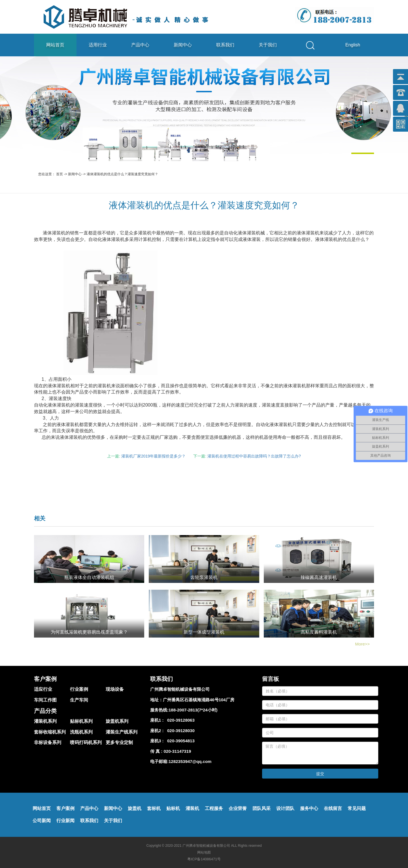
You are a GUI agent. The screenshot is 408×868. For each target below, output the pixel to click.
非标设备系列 (48, 742)
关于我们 (268, 45)
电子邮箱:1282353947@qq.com (181, 761)
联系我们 (225, 45)
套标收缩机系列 (50, 732)
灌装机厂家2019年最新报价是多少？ (153, 456)
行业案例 (79, 689)
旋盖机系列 (117, 721)
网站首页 (55, 45)
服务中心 (309, 808)
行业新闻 (65, 821)
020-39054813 (180, 741)
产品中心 (140, 45)
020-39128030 (180, 731)
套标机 (154, 808)
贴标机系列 (81, 721)
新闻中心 (183, 45)
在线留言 (333, 808)
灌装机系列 (45, 721)
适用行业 (98, 45)
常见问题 (357, 808)
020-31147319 (178, 751)
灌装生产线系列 (122, 732)
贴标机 (173, 808)
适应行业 (43, 689)
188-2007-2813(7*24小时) (193, 710)
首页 (59, 174)
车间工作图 (45, 700)
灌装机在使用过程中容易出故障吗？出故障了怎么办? (254, 456)
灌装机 (192, 808)
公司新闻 (42, 821)
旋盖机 (135, 808)
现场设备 (115, 689)
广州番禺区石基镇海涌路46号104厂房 (199, 700)
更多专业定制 (119, 742)
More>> (362, 644)
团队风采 (262, 808)
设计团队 (285, 808)
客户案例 (65, 808)
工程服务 (214, 808)
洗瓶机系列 (81, 732)
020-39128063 (180, 720)
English (353, 45)
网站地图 (204, 852)
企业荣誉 (238, 808)
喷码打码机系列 (86, 742)
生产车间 (79, 700)
